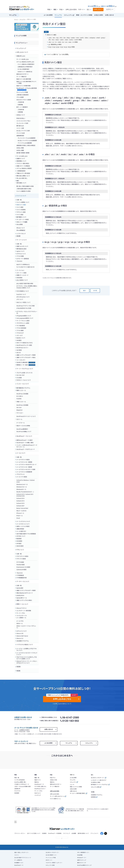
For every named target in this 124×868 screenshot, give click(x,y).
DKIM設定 (19, 541)
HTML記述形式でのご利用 (24, 308)
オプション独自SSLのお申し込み (25, 62)
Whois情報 (20, 224)
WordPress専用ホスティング (84, 865)
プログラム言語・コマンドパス (25, 373)
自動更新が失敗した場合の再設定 (26, 145)
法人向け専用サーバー (51, 855)
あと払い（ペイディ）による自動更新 (27, 141)
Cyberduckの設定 (21, 570)
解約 (18, 181)
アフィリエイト (94, 833)
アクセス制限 (20, 256)
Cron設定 (19, 378)
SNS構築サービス (19, 863)
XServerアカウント (22, 608)
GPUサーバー (49, 860)
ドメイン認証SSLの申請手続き (26, 64)
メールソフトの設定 (22, 477)
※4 (116, 6)
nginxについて (20, 251)
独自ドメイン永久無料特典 (24, 79)
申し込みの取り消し (22, 178)
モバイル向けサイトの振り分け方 (25, 267)
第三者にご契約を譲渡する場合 (25, 186)
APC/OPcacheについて (23, 297)
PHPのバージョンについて (24, 380)
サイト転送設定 (21, 326)
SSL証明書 (80, 855)
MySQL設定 (20, 588)
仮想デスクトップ (82, 860)
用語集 (18, 671)
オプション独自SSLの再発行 (24, 168)
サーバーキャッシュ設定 (23, 321)
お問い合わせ (109, 15)
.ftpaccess (20, 573)
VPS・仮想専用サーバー (83, 853)
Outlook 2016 (20, 498)
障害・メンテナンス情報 (84, 15)
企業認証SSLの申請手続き (25, 67)
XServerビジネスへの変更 (24, 100)
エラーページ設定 (21, 273)
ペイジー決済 (20, 128)
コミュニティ (68, 15)
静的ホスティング (82, 863)
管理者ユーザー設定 (26, 365)
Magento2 (19, 410)
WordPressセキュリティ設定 (24, 345)
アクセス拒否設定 (21, 328)
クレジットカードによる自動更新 (27, 138)
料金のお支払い (21, 118)
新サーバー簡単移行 (22, 107)
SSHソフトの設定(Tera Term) (25, 343)
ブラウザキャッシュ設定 (23, 323)
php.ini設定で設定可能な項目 (25, 284)
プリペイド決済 (21, 133)
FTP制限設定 (20, 575)
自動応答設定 (20, 529)
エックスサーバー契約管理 (24, 611)
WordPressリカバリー (23, 348)
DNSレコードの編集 (22, 222)
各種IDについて (21, 159)
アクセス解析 (20, 331)
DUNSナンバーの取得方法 (25, 72)
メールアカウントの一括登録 (24, 462)
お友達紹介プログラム (23, 641)
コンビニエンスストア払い (24, 121)
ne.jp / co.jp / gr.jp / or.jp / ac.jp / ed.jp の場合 (62, 47)
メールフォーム (21, 423)
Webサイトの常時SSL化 (23, 265)
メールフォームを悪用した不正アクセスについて (27, 650)
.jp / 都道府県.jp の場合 (55, 45)
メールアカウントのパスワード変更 (26, 469)
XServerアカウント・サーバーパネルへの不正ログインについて (27, 662)
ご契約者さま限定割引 (23, 95)
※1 (29, 7)
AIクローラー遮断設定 (23, 259)
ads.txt (19, 353)
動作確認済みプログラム (23, 388)
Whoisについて (21, 228)
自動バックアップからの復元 (24, 600)
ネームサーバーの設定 (23, 220)
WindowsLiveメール (22, 484)
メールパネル (20, 621)
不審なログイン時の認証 (23, 173)
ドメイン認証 (20, 215)
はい (84, 291)
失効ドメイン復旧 (21, 205)
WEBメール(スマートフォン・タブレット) (26, 627)
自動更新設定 (20, 136)
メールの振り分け (21, 531)
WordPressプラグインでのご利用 (26, 306)
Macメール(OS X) (21, 511)
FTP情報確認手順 (21, 578)
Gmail (18, 518)
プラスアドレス (20, 474)
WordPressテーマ (19, 865)
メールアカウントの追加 (23, 460)
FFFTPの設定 (20, 562)
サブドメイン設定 (21, 212)
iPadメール (20, 516)
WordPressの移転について (24, 432)
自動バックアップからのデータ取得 (26, 355)
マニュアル (58, 15)
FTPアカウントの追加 (22, 556)
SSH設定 (19, 340)
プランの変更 (20, 97)
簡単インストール (21, 390)
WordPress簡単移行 (22, 429)
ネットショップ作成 (51, 858)
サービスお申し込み (22, 156)
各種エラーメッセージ (22, 275)
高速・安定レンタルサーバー (22, 853)
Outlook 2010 (20, 503)
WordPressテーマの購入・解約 (25, 443)
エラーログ (19, 335)
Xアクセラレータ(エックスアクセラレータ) (27, 312)
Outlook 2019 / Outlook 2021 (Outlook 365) (25, 495)
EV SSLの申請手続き (24, 69)
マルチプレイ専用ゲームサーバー (54, 863)
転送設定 (19, 539)
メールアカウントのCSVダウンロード (26, 465)
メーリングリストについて (23, 521)
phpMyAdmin (20, 595)
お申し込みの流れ (71, 10)
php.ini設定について (22, 280)
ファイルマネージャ (22, 616)
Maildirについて (21, 338)
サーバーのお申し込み (23, 59)
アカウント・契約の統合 (23, 164)
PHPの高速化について (23, 291)
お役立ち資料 (99, 15)
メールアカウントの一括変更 (24, 467)
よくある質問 (48, 15)
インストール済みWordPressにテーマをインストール (27, 446)
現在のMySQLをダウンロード (25, 593)
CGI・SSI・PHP (20, 375)
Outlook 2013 (20, 501)
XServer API (20, 634)
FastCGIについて (21, 294)
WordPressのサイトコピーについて (26, 416)
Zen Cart (19, 408)
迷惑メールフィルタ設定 (23, 526)
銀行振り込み (20, 126)
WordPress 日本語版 (22, 394)
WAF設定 (19, 350)
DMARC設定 (20, 546)
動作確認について (21, 217)
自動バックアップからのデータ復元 (26, 358)
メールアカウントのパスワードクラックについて (27, 654)
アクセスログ (20, 333)
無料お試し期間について (23, 176)
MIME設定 (19, 278)
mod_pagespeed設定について (25, 318)
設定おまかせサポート (23, 74)
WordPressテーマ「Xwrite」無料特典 (27, 89)
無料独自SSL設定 (21, 249)
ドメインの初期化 (21, 210)
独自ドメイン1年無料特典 (24, 86)
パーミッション (20, 270)
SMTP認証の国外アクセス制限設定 (26, 534)
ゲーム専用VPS (18, 860)
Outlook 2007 (20, 506)
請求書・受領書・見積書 (23, 153)
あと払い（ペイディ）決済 (23, 131)
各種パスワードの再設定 (23, 166)
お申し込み (97, 9)
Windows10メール (22, 487)
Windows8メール (21, 489)
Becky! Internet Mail (22, 508)
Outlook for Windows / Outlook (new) (26, 481)
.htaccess (19, 261)
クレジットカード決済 (22, 123)
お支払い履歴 (20, 150)
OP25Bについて (21, 536)
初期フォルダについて (22, 246)
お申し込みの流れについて (63, 704)
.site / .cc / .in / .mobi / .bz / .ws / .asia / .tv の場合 (63, 42)
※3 (99, 6)
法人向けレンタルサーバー (52, 853)
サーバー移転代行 (22, 77)
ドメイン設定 (20, 207)
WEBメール (20, 623)
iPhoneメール (20, 513)
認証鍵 (18, 236)
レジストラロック (21, 234)
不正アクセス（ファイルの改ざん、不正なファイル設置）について (27, 658)
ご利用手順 (21, 102)
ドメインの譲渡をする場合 (24, 191)
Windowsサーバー (82, 858)
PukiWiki (19, 399)
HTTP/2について (21, 254)
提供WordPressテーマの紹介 (25, 440)
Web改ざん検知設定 (26, 362)
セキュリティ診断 (50, 865)
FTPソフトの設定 (21, 559)
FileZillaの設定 (21, 565)
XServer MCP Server (22, 636)
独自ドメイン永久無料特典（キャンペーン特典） (26, 82)
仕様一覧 (19, 200)
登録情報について (21, 161)
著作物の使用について (83, 833)
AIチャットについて (22, 631)
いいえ (95, 291)
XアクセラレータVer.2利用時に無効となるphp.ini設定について (27, 287)
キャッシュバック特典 (22, 92)
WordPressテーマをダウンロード (26, 449)
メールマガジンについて (23, 524)
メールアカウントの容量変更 (24, 472)
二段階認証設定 (21, 171)
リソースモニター (21, 360)
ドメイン (17, 855)
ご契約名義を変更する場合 (24, 189)
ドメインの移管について (23, 202)
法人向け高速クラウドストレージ (23, 858)
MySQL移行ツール (22, 598)
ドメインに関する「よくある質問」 (58, 55)
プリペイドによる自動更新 (25, 143)
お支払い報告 (20, 148)
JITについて (20, 299)
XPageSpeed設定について (24, 316)
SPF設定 (19, 544)
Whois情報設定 (21, 230)
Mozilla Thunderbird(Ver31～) (25, 492)
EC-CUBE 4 (20, 396)
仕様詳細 (20, 105)
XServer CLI (20, 638)
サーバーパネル (21, 613)
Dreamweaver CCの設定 (23, 567)
